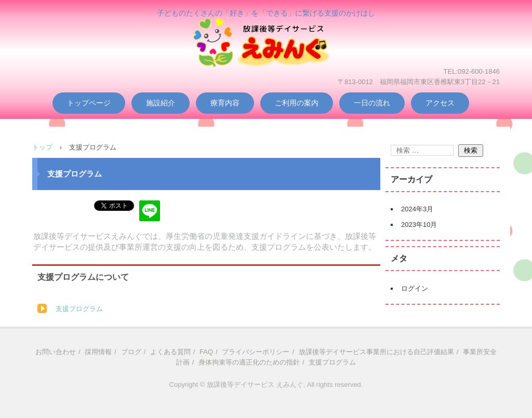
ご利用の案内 (297, 103)
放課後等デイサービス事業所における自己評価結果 (376, 352)
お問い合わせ (56, 352)
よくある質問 (170, 352)
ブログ (131, 352)
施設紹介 (161, 103)
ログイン (415, 288)
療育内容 (225, 103)
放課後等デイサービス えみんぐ (266, 58)
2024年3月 (417, 209)
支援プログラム (79, 309)
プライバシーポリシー (256, 352)
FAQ (206, 352)
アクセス (440, 103)
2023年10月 (419, 225)
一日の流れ (372, 103)
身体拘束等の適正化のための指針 (249, 362)
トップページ (89, 103)
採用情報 (98, 352)
